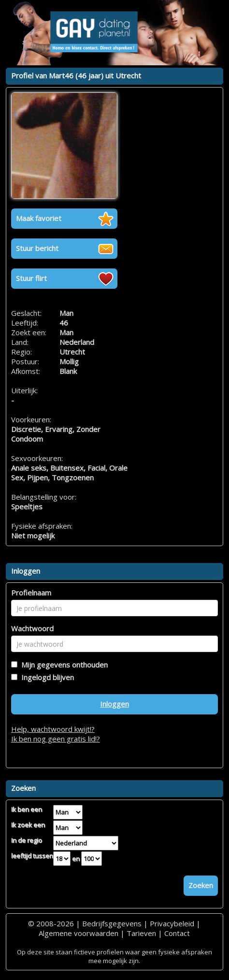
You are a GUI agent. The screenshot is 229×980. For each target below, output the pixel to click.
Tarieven (141, 933)
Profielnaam (31, 593)
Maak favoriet (39, 218)
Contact (177, 933)
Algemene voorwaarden (79, 933)
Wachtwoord (32, 628)
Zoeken (201, 885)
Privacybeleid (172, 923)
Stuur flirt (31, 278)
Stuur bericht (37, 248)
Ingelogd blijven (46, 677)
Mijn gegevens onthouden (63, 665)
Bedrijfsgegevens (112, 923)
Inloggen (114, 704)
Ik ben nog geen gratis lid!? (56, 739)
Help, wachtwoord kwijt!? (53, 729)
